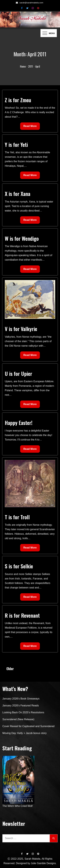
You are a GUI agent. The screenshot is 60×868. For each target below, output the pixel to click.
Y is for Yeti (16, 145)
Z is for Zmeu (18, 100)
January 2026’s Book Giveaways (21, 699)
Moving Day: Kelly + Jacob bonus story (24, 733)
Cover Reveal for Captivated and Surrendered (28, 726)
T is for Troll (17, 517)
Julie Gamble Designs (43, 863)
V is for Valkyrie (21, 329)
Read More (30, 127)
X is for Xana (18, 194)
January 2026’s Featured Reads (21, 706)
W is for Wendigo (22, 238)
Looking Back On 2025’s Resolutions (23, 712)
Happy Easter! (19, 423)
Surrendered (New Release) (18, 719)
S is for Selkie (19, 566)
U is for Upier (18, 374)
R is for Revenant (22, 615)
